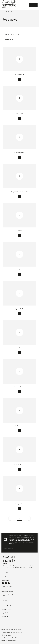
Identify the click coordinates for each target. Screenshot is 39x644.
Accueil (3, 12)
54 (19, 518)
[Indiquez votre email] (17, 548)
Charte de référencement (9, 641)
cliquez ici (11, 543)
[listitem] (3, 583)
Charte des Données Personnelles (11, 629)
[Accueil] (9, 4)
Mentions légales (6, 635)
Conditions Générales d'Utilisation (11, 638)
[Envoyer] (34, 548)
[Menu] (33, 5)
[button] (13, 35)
